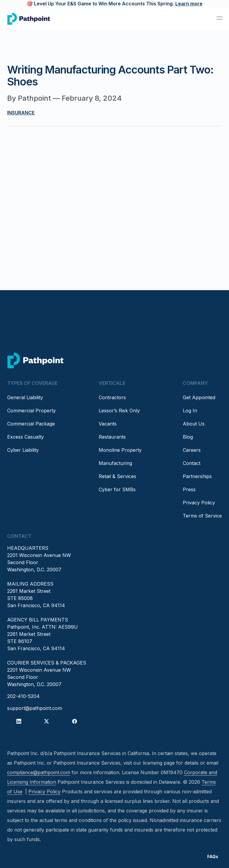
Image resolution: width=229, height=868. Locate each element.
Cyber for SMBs (117, 489)
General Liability (25, 397)
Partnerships (197, 476)
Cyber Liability (23, 450)
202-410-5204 (23, 696)
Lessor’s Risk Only (119, 411)
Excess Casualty (25, 437)
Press (189, 489)
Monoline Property (120, 450)
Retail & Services (117, 476)
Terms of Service (202, 516)
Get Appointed (199, 397)
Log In (190, 411)
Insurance (21, 113)
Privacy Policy (199, 503)
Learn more (189, 4)
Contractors (112, 397)
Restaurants (112, 437)
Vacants (108, 424)
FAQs (213, 856)
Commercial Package (31, 424)
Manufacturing (115, 463)
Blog (188, 437)
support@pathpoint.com (35, 708)
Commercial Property (31, 411)
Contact (192, 463)
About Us (194, 424)
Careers (192, 450)
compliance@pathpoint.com (39, 772)
